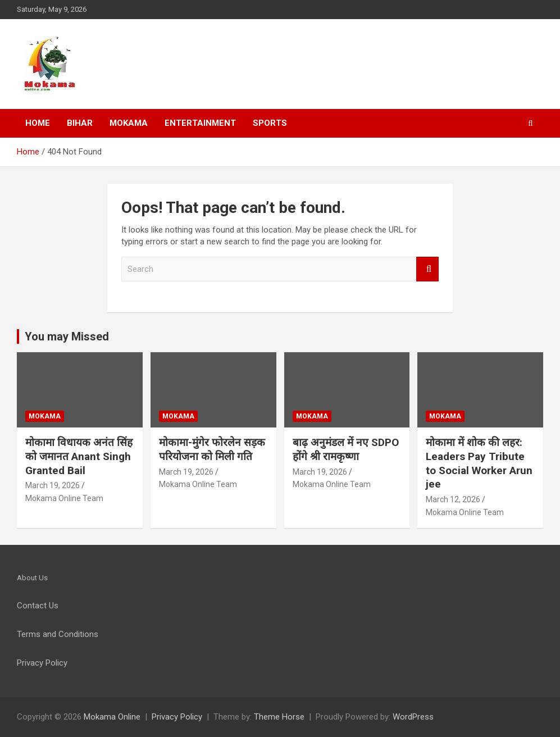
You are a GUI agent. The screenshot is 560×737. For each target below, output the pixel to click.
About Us (32, 578)
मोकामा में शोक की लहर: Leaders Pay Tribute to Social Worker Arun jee (479, 463)
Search (427, 269)
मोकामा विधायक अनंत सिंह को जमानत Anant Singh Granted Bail (79, 456)
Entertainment (200, 123)
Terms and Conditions (58, 634)
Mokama (129, 123)
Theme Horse (279, 717)
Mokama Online (112, 717)
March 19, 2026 (53, 485)
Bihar (80, 123)
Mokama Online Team (64, 498)
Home (38, 123)
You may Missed (67, 336)
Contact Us (38, 606)
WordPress (413, 717)
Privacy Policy (177, 717)
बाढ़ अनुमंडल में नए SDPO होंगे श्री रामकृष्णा (346, 449)
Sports (270, 123)
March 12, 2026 (453, 499)
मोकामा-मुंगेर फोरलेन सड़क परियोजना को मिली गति (212, 449)
